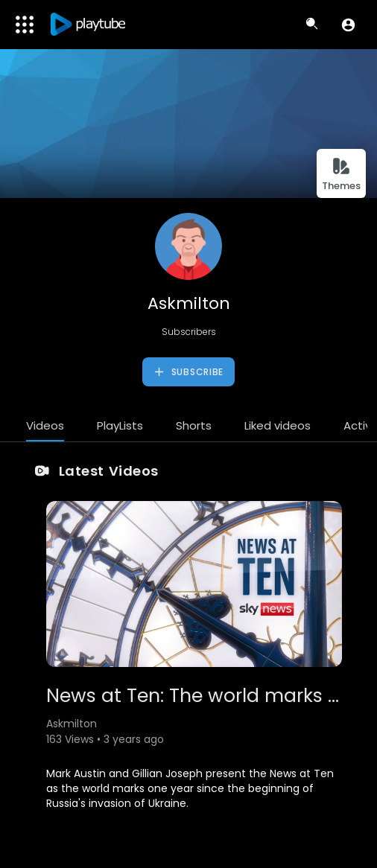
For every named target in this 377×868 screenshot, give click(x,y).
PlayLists (120, 425)
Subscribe (188, 372)
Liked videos (278, 425)
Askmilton (189, 303)
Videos (45, 425)
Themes (341, 175)
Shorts (194, 425)
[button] (348, 25)
